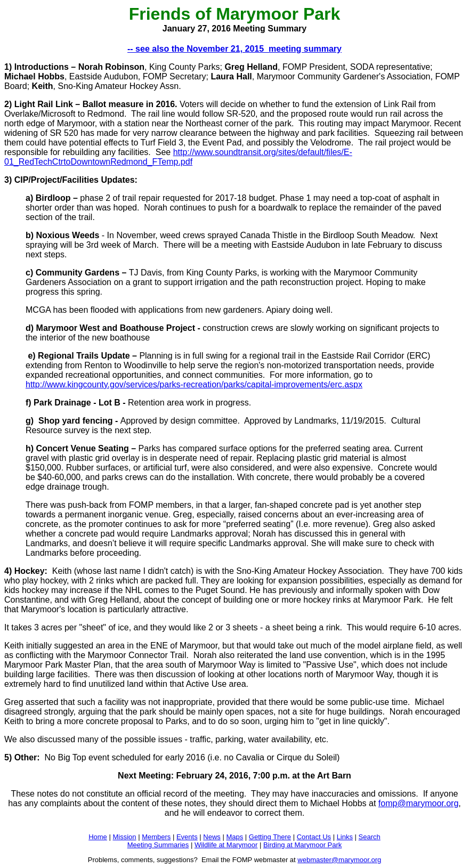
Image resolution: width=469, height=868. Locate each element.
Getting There (270, 837)
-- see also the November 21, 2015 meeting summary (234, 49)
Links (345, 837)
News (212, 837)
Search (370, 837)
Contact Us (314, 837)
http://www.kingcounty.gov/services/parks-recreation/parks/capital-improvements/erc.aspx (194, 384)
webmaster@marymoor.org (339, 860)
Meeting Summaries (158, 845)
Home (98, 837)
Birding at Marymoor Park (302, 845)
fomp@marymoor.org (419, 803)
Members (156, 837)
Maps (234, 837)
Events (187, 837)
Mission (124, 837)
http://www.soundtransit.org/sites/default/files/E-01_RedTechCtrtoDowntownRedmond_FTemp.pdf (178, 157)
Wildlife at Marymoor (226, 845)
